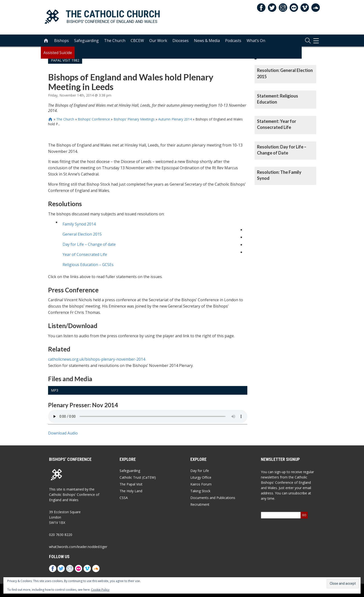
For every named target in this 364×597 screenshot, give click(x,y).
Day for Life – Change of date (89, 244)
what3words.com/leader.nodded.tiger (78, 547)
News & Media (207, 41)
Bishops (61, 41)
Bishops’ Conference (94, 119)
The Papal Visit (131, 484)
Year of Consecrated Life (85, 254)
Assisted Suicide (58, 53)
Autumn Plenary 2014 (175, 119)
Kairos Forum (201, 484)
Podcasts (233, 41)
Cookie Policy (100, 590)
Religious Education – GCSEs (88, 265)
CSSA (124, 498)
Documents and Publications (213, 498)
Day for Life (200, 471)
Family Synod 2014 (79, 224)
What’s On (256, 41)
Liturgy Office (201, 477)
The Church (115, 41)
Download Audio (63, 433)
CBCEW (137, 41)
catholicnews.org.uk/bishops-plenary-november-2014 (97, 359)
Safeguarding (86, 41)
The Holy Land (131, 491)
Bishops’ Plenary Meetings (134, 119)
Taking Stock (200, 491)
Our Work (158, 41)
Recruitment (200, 504)
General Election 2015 (82, 234)
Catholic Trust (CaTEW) (138, 477)
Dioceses (181, 41)
